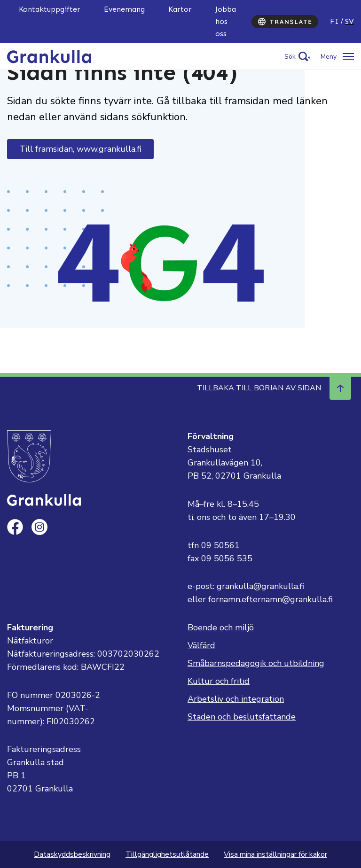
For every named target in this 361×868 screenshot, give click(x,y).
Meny (329, 57)
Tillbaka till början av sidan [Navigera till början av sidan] (274, 388)
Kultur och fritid (219, 681)
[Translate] (285, 22)
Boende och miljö (221, 628)
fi (334, 21)
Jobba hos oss (226, 21)
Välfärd (201, 645)
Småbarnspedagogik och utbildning (256, 663)
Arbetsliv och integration (236, 699)
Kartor (180, 9)
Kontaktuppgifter (50, 9)
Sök (290, 57)
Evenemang (124, 9)
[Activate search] (297, 57)
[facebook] (15, 527)
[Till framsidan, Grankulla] (50, 56)
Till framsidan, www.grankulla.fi (80, 149)
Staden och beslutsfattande (242, 717)
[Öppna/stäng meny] (337, 57)
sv (349, 21)
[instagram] (39, 527)
